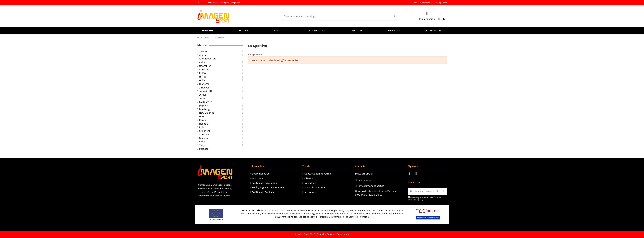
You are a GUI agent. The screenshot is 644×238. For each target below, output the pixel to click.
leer (419, 200)
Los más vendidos (314, 187)
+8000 (203, 51)
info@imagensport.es (231, 3)
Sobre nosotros (260, 174)
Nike (202, 116)
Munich (204, 106)
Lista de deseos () (421, 3)
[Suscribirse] (444, 191)
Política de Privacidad (264, 183)
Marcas (203, 45)
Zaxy (202, 145)
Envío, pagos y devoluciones (268, 187)
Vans (202, 142)
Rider (202, 127)
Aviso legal (258, 178)
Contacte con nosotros (317, 174)
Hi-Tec (203, 77)
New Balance (207, 113)
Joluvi (203, 95)
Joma (202, 98)
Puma (203, 120)
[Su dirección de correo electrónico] (424, 191)
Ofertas (308, 178)
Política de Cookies (263, 192)
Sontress (204, 134)
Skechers (205, 131)
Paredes (204, 149)
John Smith (206, 91)
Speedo (204, 138)
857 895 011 (213, 3)
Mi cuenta (310, 192)
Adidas (203, 55)
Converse (205, 70)
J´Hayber (204, 88)
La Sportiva (206, 102)
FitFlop (203, 73)
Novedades (310, 183)
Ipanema (204, 84)
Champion (205, 66)
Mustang (204, 109)
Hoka (202, 80)
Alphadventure (208, 59)
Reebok (203, 124)
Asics (202, 62)
